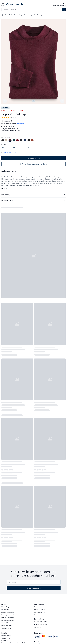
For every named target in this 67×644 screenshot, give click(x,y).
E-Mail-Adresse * (12, 582)
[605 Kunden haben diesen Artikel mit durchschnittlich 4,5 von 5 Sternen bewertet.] (9, 117)
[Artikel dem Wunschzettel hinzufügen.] (33, 164)
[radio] (3, 140)
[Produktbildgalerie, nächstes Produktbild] (62, 101)
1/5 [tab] (33, 101)
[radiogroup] (33, 139)
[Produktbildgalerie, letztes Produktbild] (5, 101)
